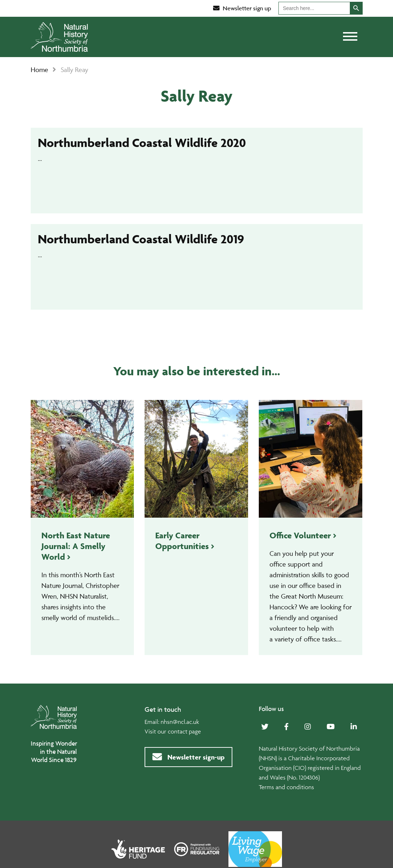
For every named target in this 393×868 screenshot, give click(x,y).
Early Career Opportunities (182, 541)
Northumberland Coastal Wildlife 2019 (141, 239)
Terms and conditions (286, 787)
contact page (184, 731)
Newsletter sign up (242, 8)
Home (39, 70)
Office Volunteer (300, 535)
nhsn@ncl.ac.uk (180, 722)
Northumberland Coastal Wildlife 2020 (142, 143)
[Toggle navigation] (350, 37)
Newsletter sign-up (188, 757)
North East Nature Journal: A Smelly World (76, 546)
